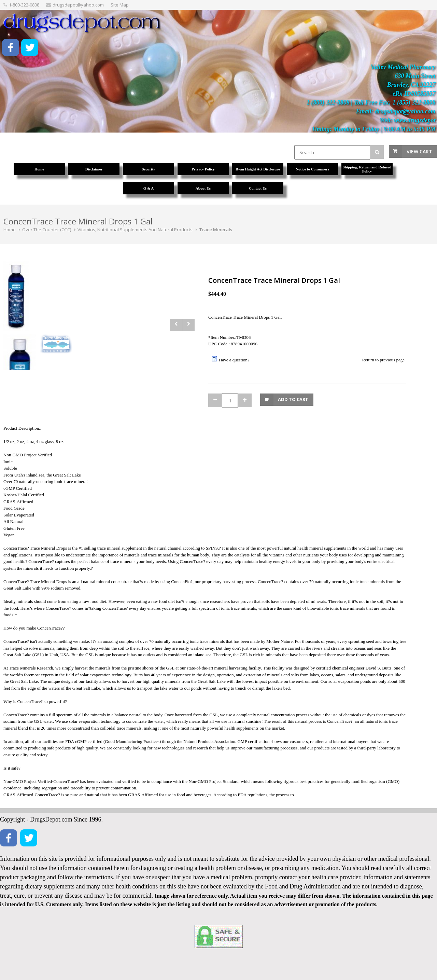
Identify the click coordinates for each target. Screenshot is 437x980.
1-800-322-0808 (24, 5)
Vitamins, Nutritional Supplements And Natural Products (135, 230)
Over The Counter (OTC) (47, 230)
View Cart (419, 151)
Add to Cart (293, 399)
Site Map (120, 5)
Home (10, 230)
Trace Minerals (216, 230)
